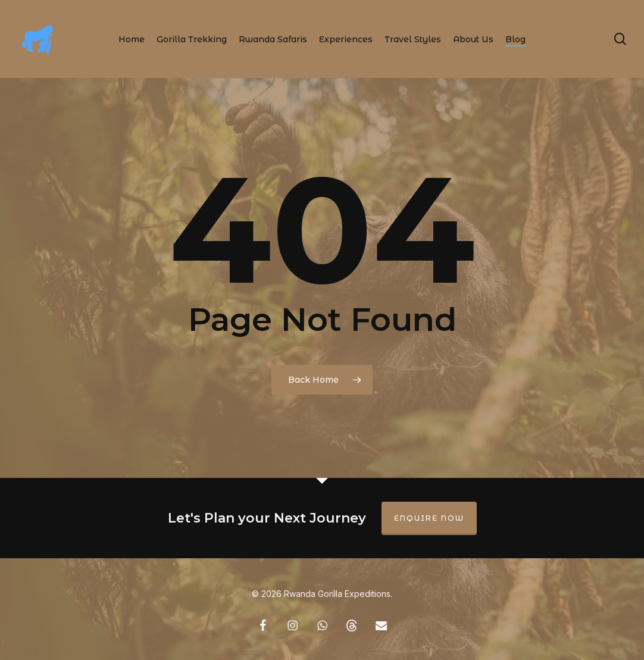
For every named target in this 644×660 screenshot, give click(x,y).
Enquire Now (429, 518)
